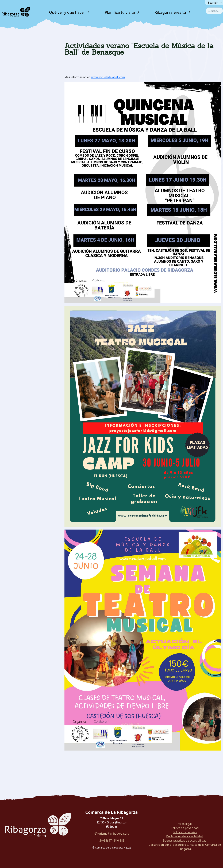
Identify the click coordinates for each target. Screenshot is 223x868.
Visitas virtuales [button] (19, 102)
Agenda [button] (11, 79)
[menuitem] (70, 12)
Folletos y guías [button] (18, 94)
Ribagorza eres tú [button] (170, 12)
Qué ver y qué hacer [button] (67, 12)
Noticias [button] (11, 72)
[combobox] (214, 11)
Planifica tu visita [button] (120, 12)
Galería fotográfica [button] (21, 87)
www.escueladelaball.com (108, 77)
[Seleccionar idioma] (214, 3)
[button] (88, 12)
